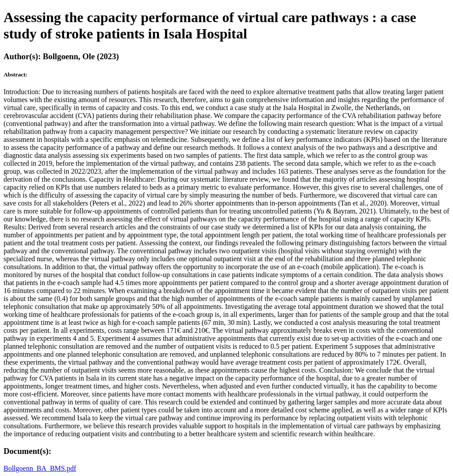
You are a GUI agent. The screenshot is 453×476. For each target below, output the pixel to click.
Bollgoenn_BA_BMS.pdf (40, 468)
